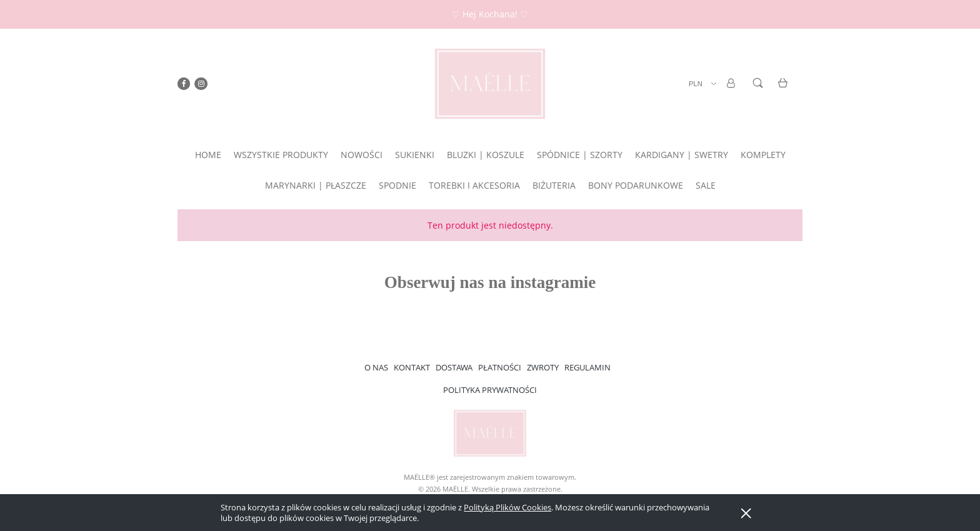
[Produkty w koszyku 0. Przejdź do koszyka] (785, 90)
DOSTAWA (454, 367)
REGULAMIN (587, 367)
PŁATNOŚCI (500, 367)
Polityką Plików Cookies (507, 507)
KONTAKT (412, 367)
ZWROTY (543, 367)
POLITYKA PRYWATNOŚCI (490, 390)
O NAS (376, 367)
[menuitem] (208, 155)
